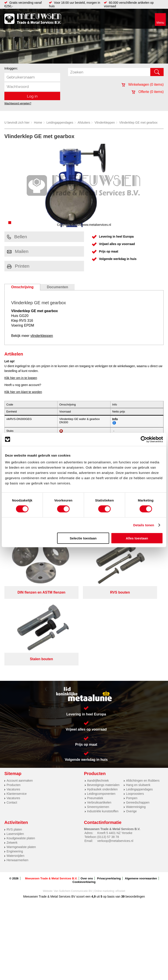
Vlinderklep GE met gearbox (138, 123)
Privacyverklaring (109, 796)
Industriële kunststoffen (103, 728)
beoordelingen (135, 814)
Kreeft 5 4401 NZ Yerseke (115, 750)
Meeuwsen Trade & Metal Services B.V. (51, 796)
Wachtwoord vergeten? (18, 103)
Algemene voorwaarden (141, 796)
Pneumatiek (95, 715)
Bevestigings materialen (103, 702)
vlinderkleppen (42, 336)
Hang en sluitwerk (138, 702)
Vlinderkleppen (105, 123)
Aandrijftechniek (98, 698)
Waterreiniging (136, 724)
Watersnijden (15, 773)
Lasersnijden (15, 751)
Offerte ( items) (148, 92)
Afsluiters (84, 123)
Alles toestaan (137, 538)
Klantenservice (17, 711)
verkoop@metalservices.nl (115, 758)
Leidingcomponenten (101, 711)
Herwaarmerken (17, 777)
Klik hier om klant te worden (23, 392)
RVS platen (14, 747)
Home (38, 123)
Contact (12, 720)
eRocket (120, 808)
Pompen (132, 715)
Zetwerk (12, 760)
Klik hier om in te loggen (21, 378)
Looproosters (135, 711)
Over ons (87, 796)
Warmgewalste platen (21, 764)
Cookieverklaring (84, 799)
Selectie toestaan (83, 538)
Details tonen (144, 525)
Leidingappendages (60, 123)
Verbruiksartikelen (99, 720)
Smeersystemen (98, 724)
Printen (18, 266)
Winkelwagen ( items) (143, 84)
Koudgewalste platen (21, 755)
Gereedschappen (138, 720)
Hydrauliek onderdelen (102, 706)
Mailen (18, 251)
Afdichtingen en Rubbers (143, 698)
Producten (14, 702)
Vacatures (13, 706)
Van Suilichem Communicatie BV (73, 808)
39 (123, 814)
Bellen (17, 237)
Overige (131, 728)
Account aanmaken (20, 698)
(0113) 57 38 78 (108, 754)
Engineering (15, 768)
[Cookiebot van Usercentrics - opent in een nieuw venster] (144, 439)
